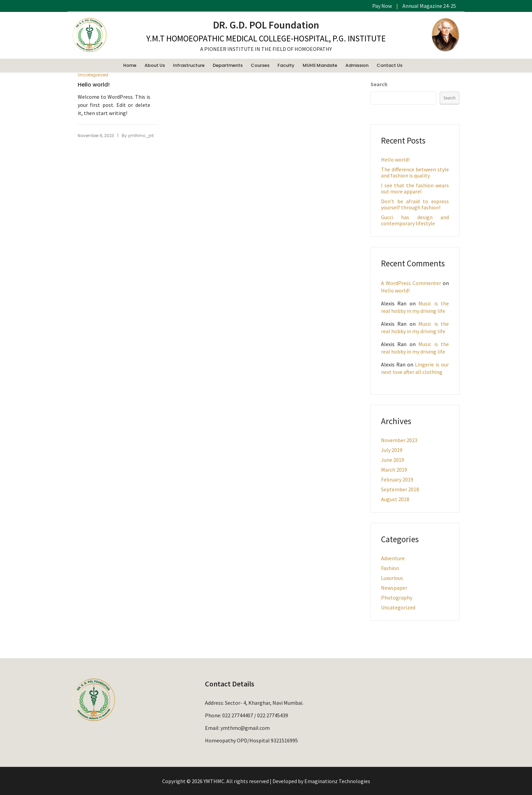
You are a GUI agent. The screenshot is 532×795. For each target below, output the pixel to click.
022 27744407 (238, 715)
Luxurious (392, 578)
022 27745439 (273, 715)
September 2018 (400, 489)
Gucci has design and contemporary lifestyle (415, 220)
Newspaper (394, 588)
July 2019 (392, 450)
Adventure (393, 558)
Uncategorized (93, 75)
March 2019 (394, 470)
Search (379, 84)
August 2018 (395, 499)
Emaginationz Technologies (337, 781)
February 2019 (397, 479)
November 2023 (399, 440)
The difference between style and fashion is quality (415, 172)
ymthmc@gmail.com (245, 728)
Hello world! (94, 85)
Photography (397, 598)
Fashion (390, 568)
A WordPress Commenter (411, 283)
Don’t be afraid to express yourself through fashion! (415, 204)
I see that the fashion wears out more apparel (415, 188)
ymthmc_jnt (141, 136)
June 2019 (393, 460)
